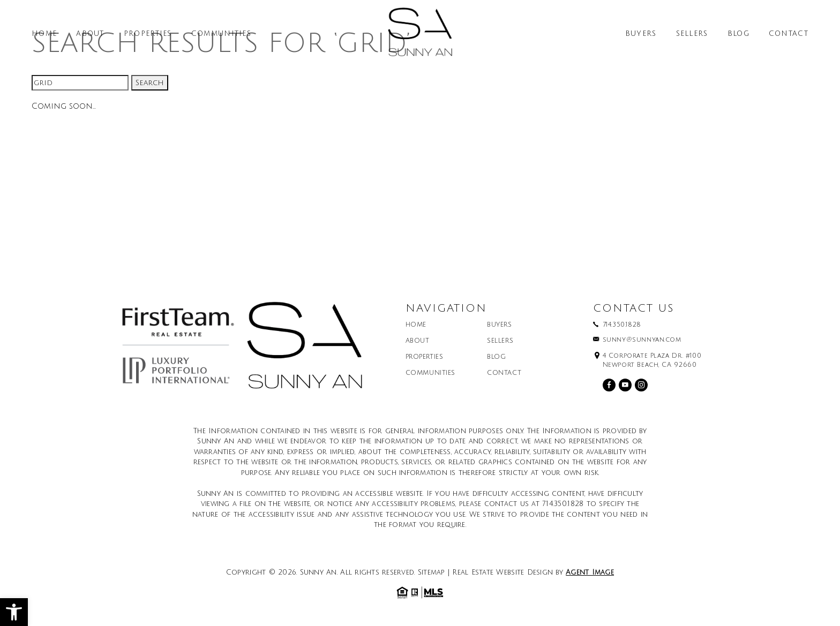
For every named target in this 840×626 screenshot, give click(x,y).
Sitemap (432, 572)
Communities (221, 34)
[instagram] (641, 385)
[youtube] (625, 385)
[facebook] (609, 385)
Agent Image (590, 572)
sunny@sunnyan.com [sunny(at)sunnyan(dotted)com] (642, 340)
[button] (14, 612)
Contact (789, 34)
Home (44, 34)
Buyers (641, 34)
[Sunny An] (420, 36)
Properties (148, 34)
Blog (738, 34)
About (90, 34)
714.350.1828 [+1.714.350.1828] (622, 325)
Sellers (692, 34)
